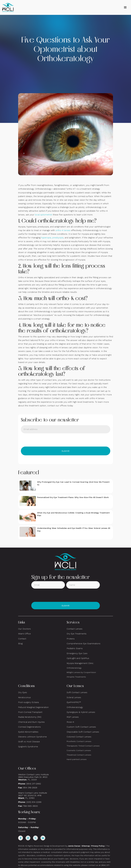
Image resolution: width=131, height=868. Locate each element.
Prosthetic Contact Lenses (79, 741)
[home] (8, 7)
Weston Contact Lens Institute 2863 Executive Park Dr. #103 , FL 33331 (34, 777)
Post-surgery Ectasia (28, 702)
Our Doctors (24, 629)
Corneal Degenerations (29, 727)
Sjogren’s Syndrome (28, 747)
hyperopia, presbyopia (52, 238)
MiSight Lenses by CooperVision (81, 672)
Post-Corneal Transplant (30, 712)
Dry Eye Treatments (77, 634)
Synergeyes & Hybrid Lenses (81, 712)
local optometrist (43, 215)
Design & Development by (62, 846)
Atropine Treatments (76, 677)
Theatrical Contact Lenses (79, 755)
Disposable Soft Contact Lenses (83, 732)
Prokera (71, 639)
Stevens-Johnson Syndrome (32, 737)
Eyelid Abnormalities (28, 732)
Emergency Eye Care (77, 653)
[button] (125, 7)
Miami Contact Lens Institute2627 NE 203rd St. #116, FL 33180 (33, 795)
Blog (20, 644)
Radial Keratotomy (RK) (30, 717)
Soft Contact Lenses (77, 692)
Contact (22, 639)
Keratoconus (24, 697)
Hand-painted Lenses (77, 759)
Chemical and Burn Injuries (31, 722)
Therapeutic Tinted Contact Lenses (83, 746)
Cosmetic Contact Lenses (79, 750)
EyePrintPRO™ (74, 702)
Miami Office (24, 634)
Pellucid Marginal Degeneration (33, 707)
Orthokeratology (74, 668)
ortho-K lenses (63, 230)
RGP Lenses (73, 717)
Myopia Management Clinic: (80, 663)
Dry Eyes (23, 692)
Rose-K (70, 722)
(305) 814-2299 (34, 802)
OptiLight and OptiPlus (78, 658)
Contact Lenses (75, 629)
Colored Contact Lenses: (79, 737)
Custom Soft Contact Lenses (81, 727)
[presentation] (41, 440)
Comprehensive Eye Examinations (84, 644)
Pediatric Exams (75, 648)
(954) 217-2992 (34, 784)
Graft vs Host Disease (29, 742)
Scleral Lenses (74, 697)
